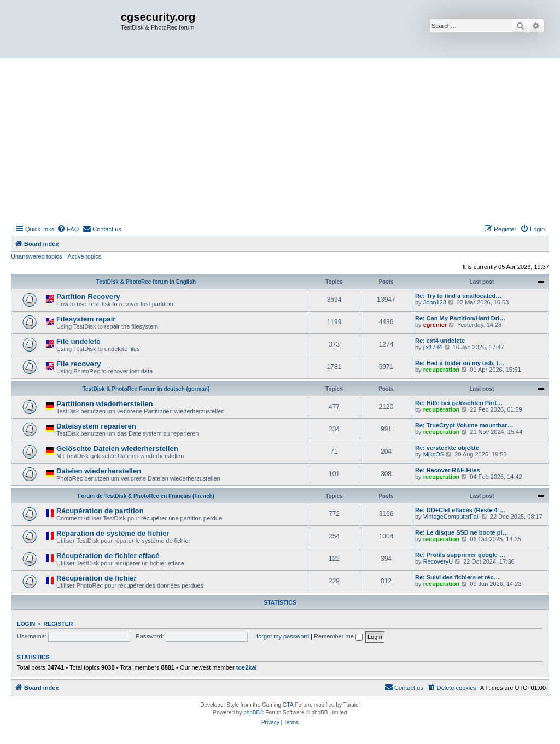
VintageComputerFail (451, 517)
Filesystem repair (86, 319)
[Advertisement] (280, 140)
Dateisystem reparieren (96, 426)
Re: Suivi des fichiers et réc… (457, 577)
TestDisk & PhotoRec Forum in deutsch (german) (146, 389)
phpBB (252, 713)
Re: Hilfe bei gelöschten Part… (459, 403)
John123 (435, 302)
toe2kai (247, 667)
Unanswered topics (37, 256)
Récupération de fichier (97, 578)
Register (59, 624)
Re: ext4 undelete (440, 341)
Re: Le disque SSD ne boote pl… (462, 532)
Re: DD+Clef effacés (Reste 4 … (460, 510)
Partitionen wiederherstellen (105, 404)
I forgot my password (281, 636)
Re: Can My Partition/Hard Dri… (460, 318)
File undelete (78, 341)
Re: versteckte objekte (447, 448)
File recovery (78, 364)
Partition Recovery (88, 297)
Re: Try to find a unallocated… (458, 296)
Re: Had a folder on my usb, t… (460, 363)
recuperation (442, 370)
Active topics (85, 256)
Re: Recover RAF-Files (448, 470)
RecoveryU (438, 561)
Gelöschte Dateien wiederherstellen (117, 449)
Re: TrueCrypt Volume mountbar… (464, 425)
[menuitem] (68, 229)
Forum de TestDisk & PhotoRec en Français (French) (146, 496)
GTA (288, 705)
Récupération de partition (100, 511)
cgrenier (435, 325)
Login (26, 624)
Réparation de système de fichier (113, 533)
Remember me (338, 636)
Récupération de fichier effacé (108, 556)
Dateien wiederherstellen (99, 471)
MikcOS (434, 454)
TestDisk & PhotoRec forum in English (146, 282)
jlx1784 (433, 347)
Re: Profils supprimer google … (460, 555)
